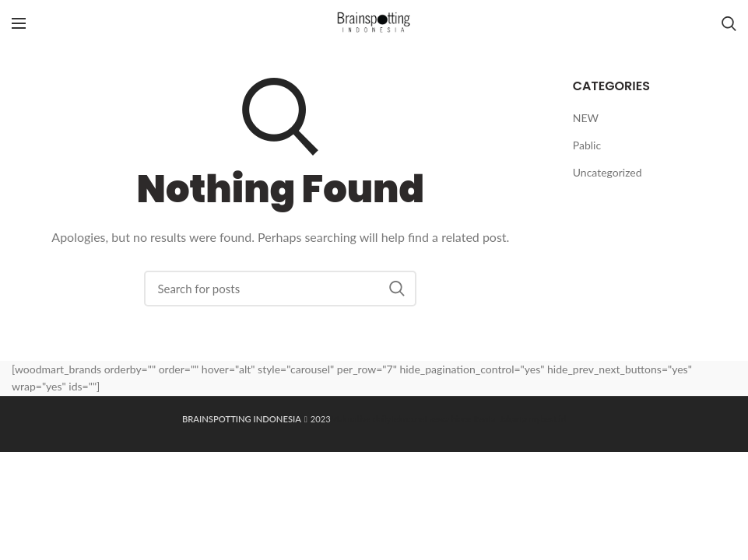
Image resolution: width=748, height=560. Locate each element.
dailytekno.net (400, 419)
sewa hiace (450, 419)
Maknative (351, 419)
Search (397, 289)
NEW (586, 118)
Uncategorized (608, 172)
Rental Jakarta (500, 419)
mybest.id (548, 419)
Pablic (587, 145)
